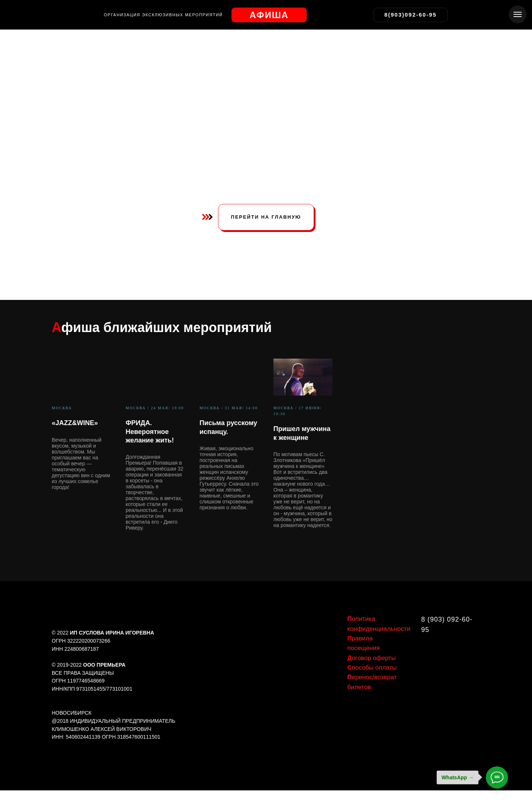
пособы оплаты (372, 668)
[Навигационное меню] (518, 14)
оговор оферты (371, 658)
